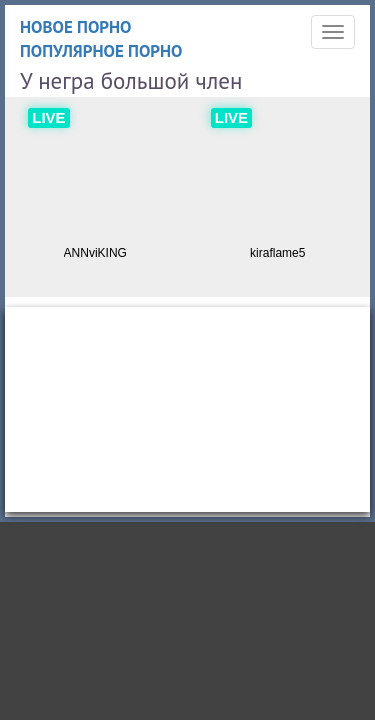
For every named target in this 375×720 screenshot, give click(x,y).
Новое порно (76, 27)
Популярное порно (101, 51)
